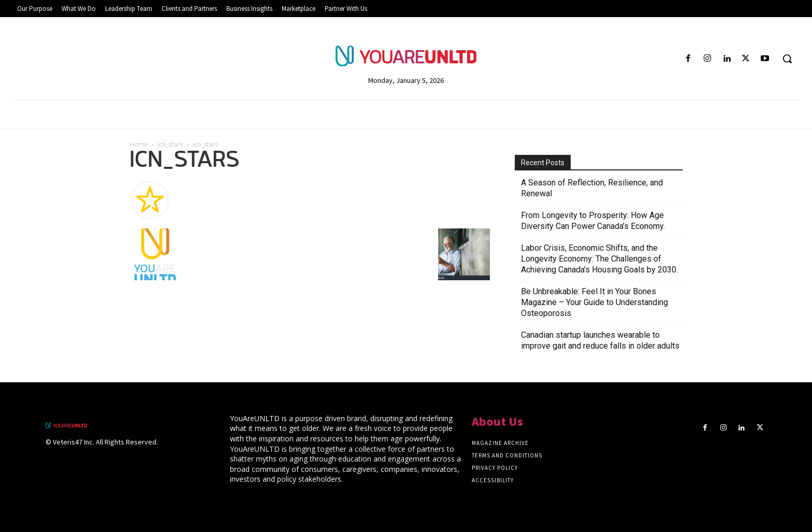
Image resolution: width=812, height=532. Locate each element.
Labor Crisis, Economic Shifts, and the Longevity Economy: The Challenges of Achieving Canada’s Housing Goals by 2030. (599, 259)
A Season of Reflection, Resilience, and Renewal (592, 188)
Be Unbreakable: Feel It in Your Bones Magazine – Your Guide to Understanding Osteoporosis (594, 302)
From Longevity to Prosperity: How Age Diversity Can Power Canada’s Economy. (593, 221)
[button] (787, 59)
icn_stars (170, 144)
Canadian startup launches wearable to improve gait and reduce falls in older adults (600, 340)
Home (139, 144)
